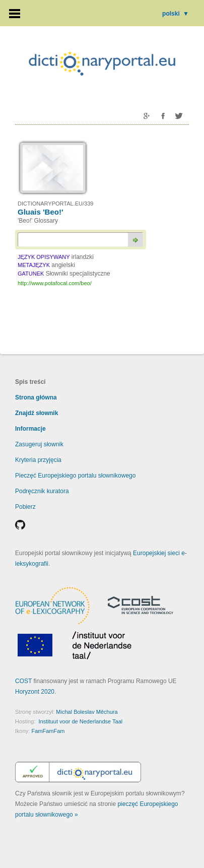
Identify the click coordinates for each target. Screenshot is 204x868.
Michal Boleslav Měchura (87, 712)
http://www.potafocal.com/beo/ (55, 283)
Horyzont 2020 (35, 692)
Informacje (30, 429)
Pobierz (25, 507)
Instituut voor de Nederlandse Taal (80, 721)
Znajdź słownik (37, 413)
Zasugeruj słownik (39, 444)
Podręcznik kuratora (42, 491)
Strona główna (36, 397)
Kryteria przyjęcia (38, 460)
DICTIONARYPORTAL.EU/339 (55, 204)
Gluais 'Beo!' (40, 212)
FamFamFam (48, 731)
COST (23, 681)
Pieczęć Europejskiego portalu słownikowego (75, 476)
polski (176, 14)
